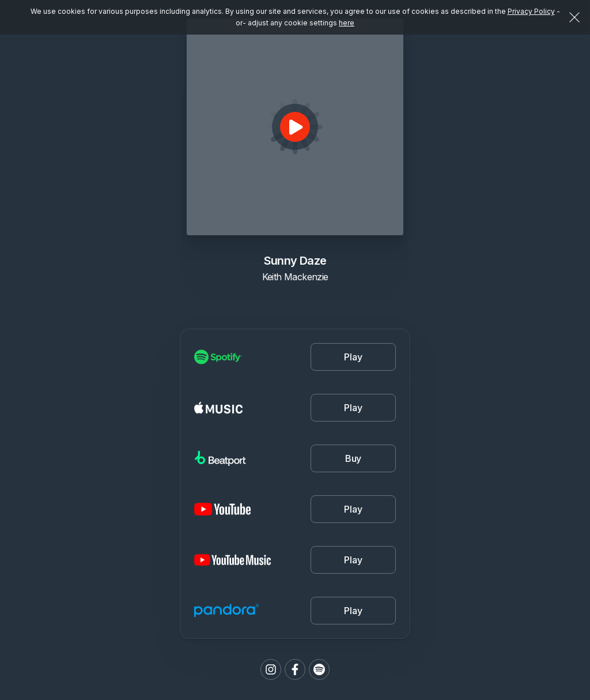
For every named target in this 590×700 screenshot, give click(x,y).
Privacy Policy (531, 11)
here (347, 23)
